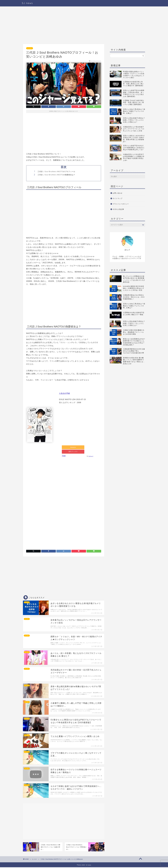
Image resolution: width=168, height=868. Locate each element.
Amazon (73, 447)
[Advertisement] (64, 26)
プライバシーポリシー (121, 204)
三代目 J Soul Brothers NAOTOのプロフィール (56, 171)
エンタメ (30, 48)
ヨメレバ (91, 457)
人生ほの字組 (64, 393)
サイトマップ (118, 199)
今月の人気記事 (118, 209)
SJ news (27, 3)
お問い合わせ (118, 193)
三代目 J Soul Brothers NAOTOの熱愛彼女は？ (56, 175)
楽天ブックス (73, 452)
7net (64, 456)
